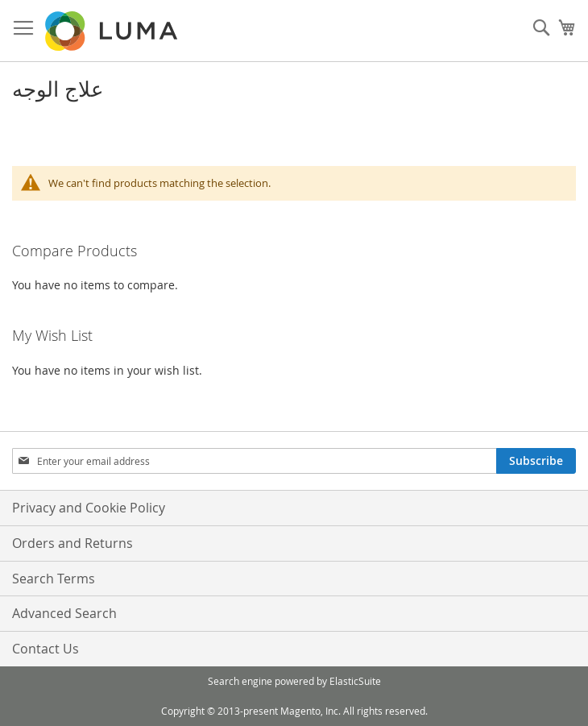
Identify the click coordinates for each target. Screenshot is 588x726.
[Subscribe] (536, 461)
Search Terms (54, 579)
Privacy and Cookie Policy (89, 508)
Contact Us (46, 649)
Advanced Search (64, 613)
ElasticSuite (355, 681)
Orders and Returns (72, 543)
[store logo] (113, 31)
